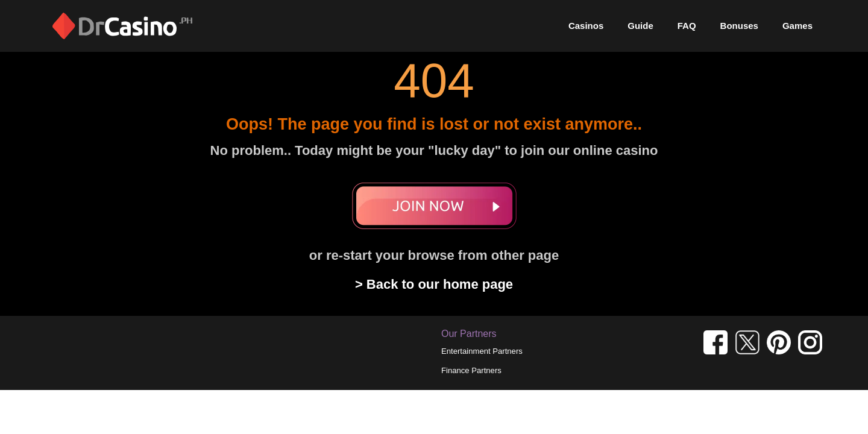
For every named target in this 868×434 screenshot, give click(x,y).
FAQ (687, 26)
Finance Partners (471, 370)
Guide (640, 26)
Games (797, 26)
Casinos (586, 26)
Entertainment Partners (482, 351)
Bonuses (739, 26)
